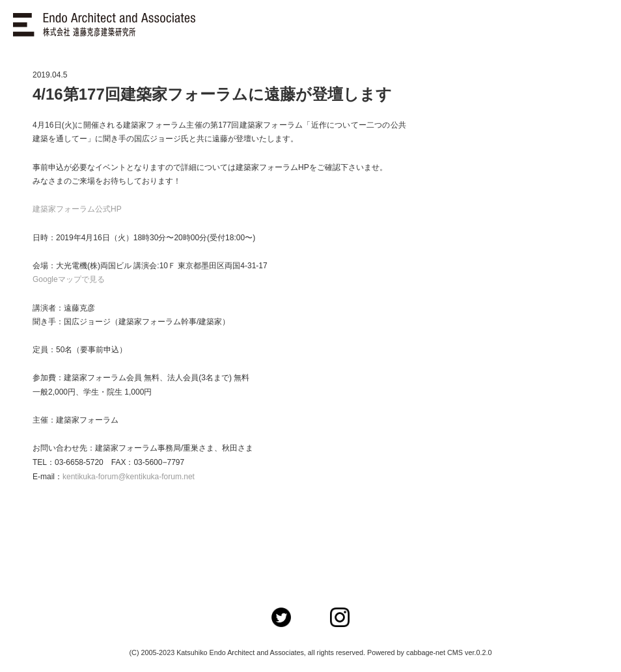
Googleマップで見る (69, 279)
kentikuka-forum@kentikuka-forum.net (129, 477)
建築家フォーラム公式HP (77, 209)
